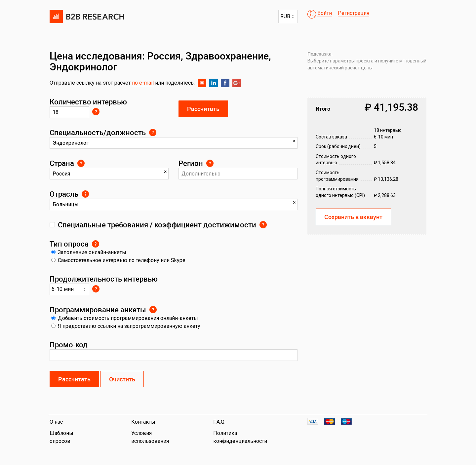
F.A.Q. (219, 422)
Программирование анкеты (98, 310)
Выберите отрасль (85, 194)
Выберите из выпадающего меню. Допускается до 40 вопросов (96, 289)
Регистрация (354, 13)
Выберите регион (210, 163)
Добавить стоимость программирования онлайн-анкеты (125, 318)
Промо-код (69, 345)
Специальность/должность (98, 132)
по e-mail (143, 83)
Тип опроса (69, 244)
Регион (191, 163)
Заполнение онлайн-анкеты (89, 252)
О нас (56, 422)
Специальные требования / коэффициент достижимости (157, 225)
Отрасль (64, 194)
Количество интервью (88, 102)
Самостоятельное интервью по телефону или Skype (118, 260)
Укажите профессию (153, 133)
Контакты (143, 422)
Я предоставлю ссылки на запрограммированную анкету (126, 326)
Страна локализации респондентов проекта (81, 163)
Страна (62, 163)
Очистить (122, 379)
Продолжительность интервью (104, 279)
